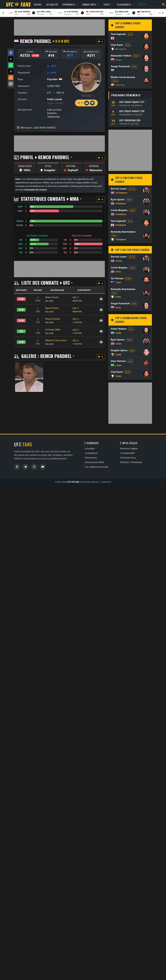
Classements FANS (94, 462)
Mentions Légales (129, 449)
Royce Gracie (52, 319)
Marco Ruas (52, 297)
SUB (21, 299)
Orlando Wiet (53, 330)
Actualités (52, 4)
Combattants (91, 4)
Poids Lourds (55, 99)
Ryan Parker (52, 308)
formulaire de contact (36, 190)
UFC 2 (76, 319)
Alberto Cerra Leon (56, 340)
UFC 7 (76, 298)
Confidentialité (127, 453)
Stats (108, 4)
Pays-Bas (52, 79)
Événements (70, 4)
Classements (125, 4)
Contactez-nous (128, 458)
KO (21, 331)
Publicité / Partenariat (131, 462)
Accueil (38, 4)
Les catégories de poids (97, 467)
